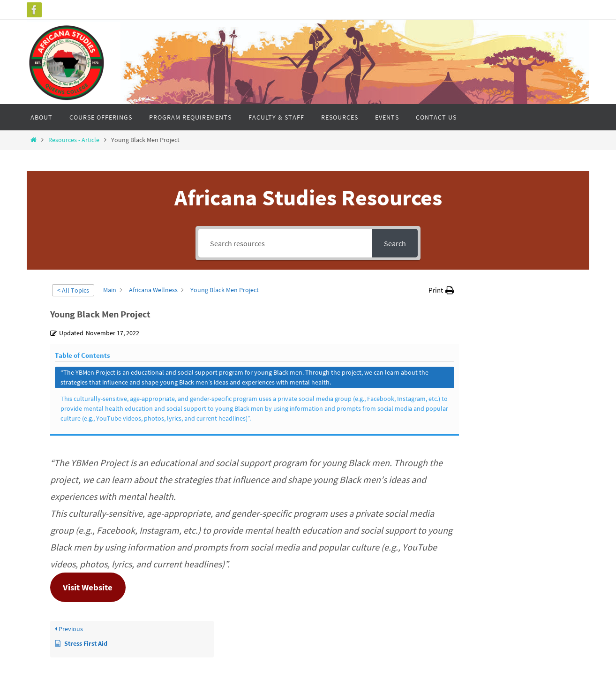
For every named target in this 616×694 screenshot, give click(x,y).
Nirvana (306, 661)
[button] (441, 290)
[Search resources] (285, 243)
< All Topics (73, 290)
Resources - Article (74, 140)
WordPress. (337, 661)
